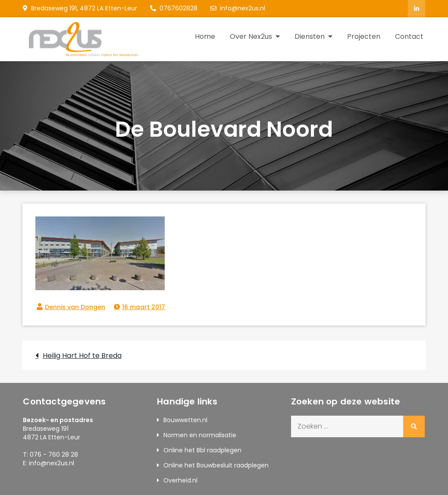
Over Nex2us (251, 36)
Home (205, 36)
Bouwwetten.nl (185, 420)
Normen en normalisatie (200, 435)
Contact (409, 36)
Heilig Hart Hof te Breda (82, 356)
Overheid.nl (180, 480)
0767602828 (174, 8)
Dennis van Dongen (75, 307)
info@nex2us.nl (238, 8)
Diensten (310, 36)
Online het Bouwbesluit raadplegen (216, 465)
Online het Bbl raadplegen (202, 450)
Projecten (364, 36)
